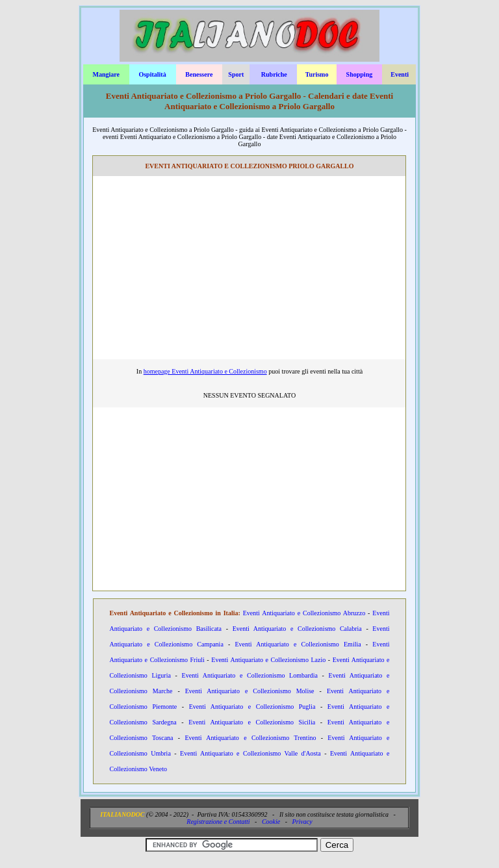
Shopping (360, 74)
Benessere (199, 74)
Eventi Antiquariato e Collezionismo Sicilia (252, 722)
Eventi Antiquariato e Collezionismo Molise (250, 691)
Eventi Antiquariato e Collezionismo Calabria (297, 629)
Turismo (317, 74)
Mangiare (106, 74)
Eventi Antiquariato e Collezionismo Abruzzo (304, 613)
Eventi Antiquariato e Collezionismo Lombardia (250, 675)
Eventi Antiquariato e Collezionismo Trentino (250, 738)
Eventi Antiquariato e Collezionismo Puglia (252, 707)
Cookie (271, 822)
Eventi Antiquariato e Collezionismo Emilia (298, 644)
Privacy (302, 822)
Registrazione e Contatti (218, 822)
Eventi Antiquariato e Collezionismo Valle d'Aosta (250, 753)
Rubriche (274, 74)
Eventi (400, 74)
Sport (236, 74)
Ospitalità (152, 74)
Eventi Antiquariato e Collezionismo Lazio (268, 660)
